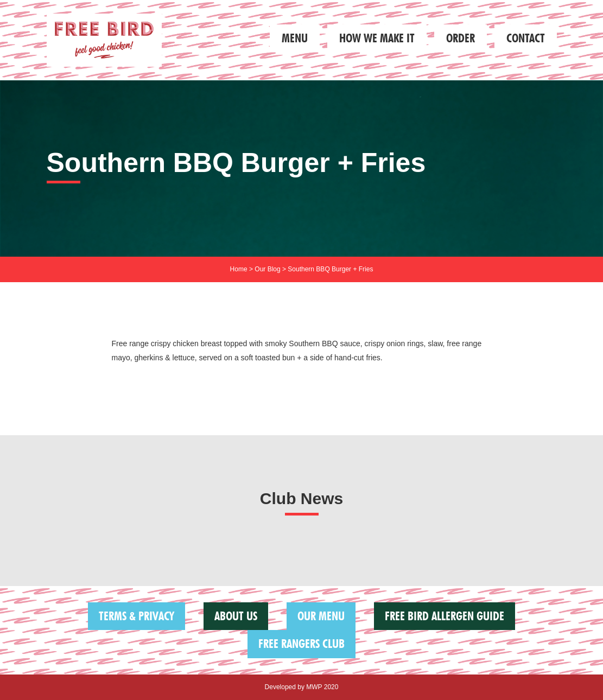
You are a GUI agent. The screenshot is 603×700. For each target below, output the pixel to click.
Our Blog (267, 269)
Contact (526, 38)
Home (239, 269)
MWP (314, 687)
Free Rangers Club (301, 644)
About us (236, 616)
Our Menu (321, 616)
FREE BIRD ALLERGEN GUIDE (445, 616)
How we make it (377, 38)
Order (461, 38)
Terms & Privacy (137, 616)
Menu (295, 38)
